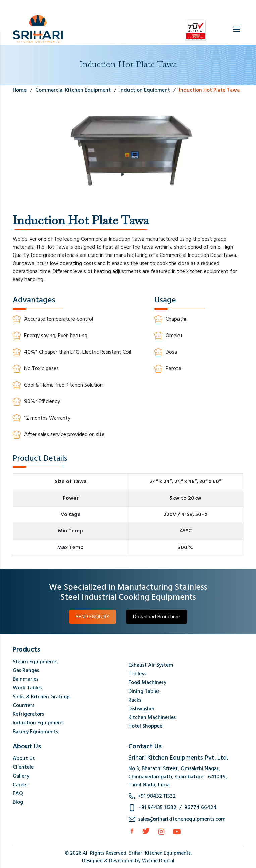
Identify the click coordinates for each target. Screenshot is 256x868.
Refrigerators (28, 714)
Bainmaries (25, 679)
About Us (24, 759)
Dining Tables (144, 692)
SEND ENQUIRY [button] (93, 617)
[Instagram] (161, 832)
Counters (23, 706)
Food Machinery (147, 683)
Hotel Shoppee (145, 726)
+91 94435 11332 (157, 808)
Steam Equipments (35, 662)
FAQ (18, 794)
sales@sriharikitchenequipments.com (182, 819)
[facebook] (132, 831)
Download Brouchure (157, 617)
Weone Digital (158, 861)
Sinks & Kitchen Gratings (42, 697)
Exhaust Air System (151, 665)
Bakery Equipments (35, 732)
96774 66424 (200, 808)
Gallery (21, 776)
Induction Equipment (38, 723)
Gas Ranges (26, 671)
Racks (135, 700)
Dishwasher (141, 709)
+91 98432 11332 (157, 796)
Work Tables (27, 688)
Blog (18, 802)
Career (20, 785)
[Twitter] (146, 831)
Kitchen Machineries (152, 718)
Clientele (23, 767)
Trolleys (137, 674)
